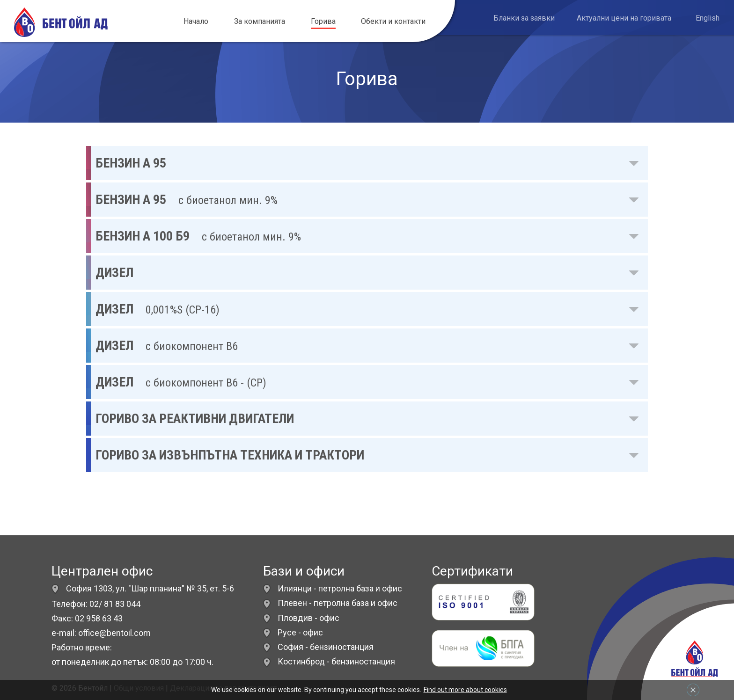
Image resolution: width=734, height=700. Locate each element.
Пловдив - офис (308, 618)
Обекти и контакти (393, 21)
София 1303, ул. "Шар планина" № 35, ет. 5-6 (143, 588)
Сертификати (472, 571)
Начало (196, 21)
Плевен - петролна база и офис (338, 603)
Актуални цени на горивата (624, 18)
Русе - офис (300, 632)
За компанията (260, 21)
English (708, 18)
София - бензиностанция (326, 647)
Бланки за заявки (524, 18)
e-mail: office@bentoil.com (101, 633)
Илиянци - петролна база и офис (340, 588)
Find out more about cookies (465, 690)
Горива (323, 21)
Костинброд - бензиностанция (336, 661)
